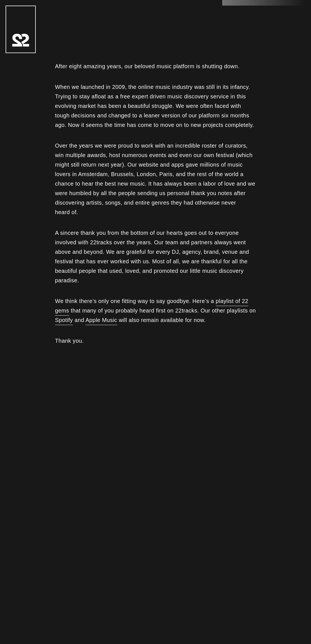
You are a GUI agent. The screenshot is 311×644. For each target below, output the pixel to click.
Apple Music (101, 320)
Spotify (64, 320)
